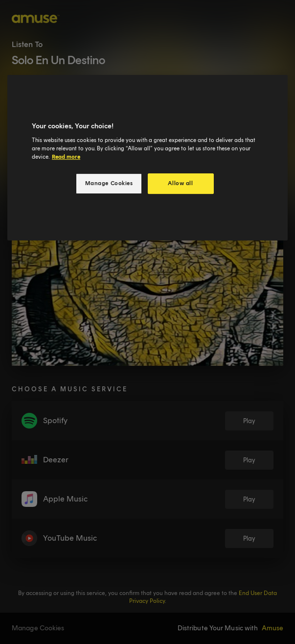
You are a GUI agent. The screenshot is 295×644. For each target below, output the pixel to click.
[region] (147, 158)
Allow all (180, 183)
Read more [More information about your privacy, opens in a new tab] (66, 157)
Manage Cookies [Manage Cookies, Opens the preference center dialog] (109, 183)
